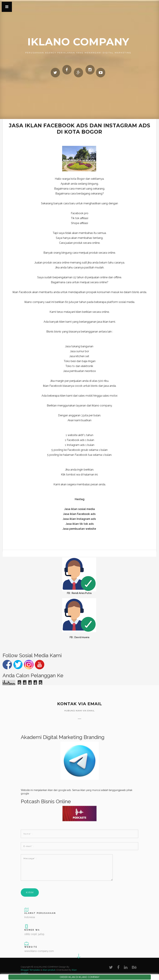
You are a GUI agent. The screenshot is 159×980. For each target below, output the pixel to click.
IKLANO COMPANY (78, 42)
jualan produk (74, 243)
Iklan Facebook (52, 386)
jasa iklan (103, 322)
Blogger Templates (30, 970)
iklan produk (49, 970)
